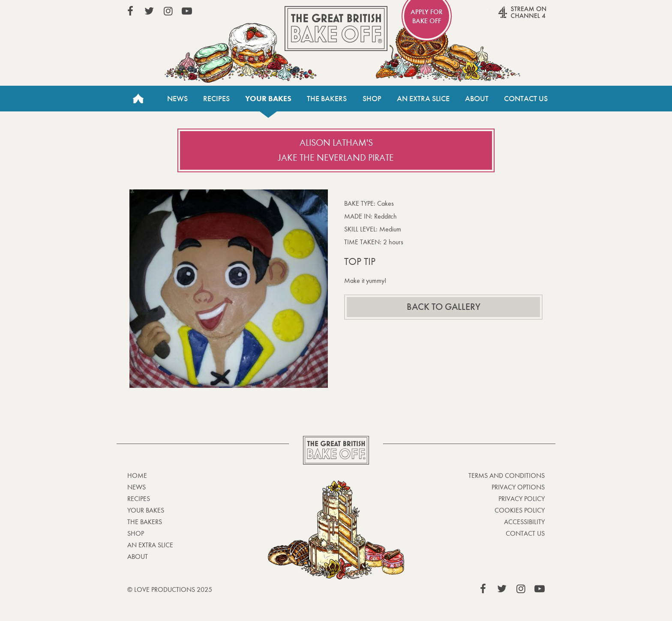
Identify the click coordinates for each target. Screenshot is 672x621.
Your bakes (268, 99)
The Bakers (327, 99)
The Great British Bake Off (336, 28)
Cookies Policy (520, 510)
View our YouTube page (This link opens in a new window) (187, 11)
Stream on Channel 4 (506, 17)
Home (138, 99)
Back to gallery (444, 307)
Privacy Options (518, 487)
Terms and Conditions (507, 475)
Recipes (216, 99)
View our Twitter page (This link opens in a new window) (149, 11)
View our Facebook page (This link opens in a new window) (130, 11)
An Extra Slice (423, 99)
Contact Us (526, 99)
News (177, 99)
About (477, 99)
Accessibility (524, 522)
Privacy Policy (522, 499)
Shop (372, 99)
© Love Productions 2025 (170, 589)
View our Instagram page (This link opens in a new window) (168, 11)
